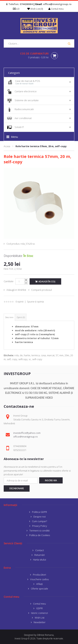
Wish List (40, 618)
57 (57, 355)
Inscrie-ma (51, 480)
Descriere (9, 317)
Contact (40, 550)
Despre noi (40, 517)
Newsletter (40, 622)
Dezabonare (17, 488)
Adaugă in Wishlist (16, 290)
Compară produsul (41, 290)
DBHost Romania (45, 635)
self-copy (37, 359)
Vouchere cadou (39, 579)
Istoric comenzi (39, 613)
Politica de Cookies (40, 535)
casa (43, 355)
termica (36, 355)
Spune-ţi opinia (35, 302)
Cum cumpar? (39, 521)
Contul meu (39, 604)
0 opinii (19, 302)
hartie (27, 355)
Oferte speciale (39, 589)
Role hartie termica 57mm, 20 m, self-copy (41, 146)
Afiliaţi (39, 584)
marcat (51, 355)
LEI (17, 9)
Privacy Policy (40, 526)
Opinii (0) (21, 317)
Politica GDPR (39, 512)
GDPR (39, 608)
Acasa (7, 146)
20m (67, 355)
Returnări (40, 555)
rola (17, 355)
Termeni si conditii (39, 531)
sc (30, 359)
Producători (39, 575)
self (9, 359)
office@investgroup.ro (57, 4)
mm (61, 355)
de (21, 355)
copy (15, 359)
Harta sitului (40, 560)
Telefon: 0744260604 (21, 4)
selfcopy (23, 359)
